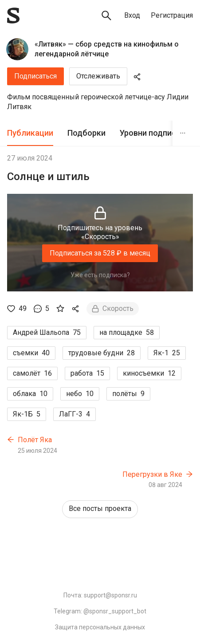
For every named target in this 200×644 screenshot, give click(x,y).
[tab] (30, 133)
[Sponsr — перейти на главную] (13, 16)
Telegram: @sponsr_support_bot (100, 611)
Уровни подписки (152, 133)
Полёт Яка (35, 440)
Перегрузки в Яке (152, 474)
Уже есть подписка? (100, 275)
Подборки (86, 133)
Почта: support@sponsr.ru (100, 595)
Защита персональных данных (100, 627)
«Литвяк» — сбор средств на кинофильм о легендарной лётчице (107, 49)
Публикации (30, 133)
